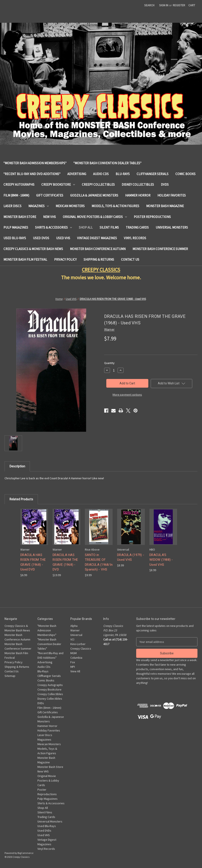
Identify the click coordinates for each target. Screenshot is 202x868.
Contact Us (130, 259)
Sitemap (10, 676)
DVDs (165, 184)
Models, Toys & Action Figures (115, 206)
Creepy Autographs (19, 184)
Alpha (74, 626)
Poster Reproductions (152, 217)
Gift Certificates (50, 195)
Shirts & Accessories (53, 227)
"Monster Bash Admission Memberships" (35, 163)
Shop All (86, 227)
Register (179, 5)
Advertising (77, 174)
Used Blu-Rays (15, 238)
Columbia (76, 658)
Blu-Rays (123, 174)
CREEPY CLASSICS (101, 270)
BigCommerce (25, 853)
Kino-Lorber (78, 644)
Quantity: (110, 363)
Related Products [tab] (21, 499)
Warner (75, 630)
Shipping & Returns (99, 259)
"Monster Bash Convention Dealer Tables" (107, 163)
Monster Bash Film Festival (25, 259)
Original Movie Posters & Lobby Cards (95, 217)
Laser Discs (12, 206)
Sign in (164, 5)
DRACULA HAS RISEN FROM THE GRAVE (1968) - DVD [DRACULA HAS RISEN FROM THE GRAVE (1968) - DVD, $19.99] (65, 562)
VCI (72, 639)
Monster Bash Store (20, 217)
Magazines (39, 206)
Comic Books (185, 174)
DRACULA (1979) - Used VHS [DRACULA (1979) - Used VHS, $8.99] (131, 557)
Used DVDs (41, 238)
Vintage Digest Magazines (97, 238)
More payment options (127, 395)
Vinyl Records (135, 238)
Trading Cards (137, 227)
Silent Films (109, 227)
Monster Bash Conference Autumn (98, 249)
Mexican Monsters (70, 206)
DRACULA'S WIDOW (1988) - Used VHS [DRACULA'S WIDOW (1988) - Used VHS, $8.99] (161, 560)
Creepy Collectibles (98, 184)
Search (149, 5)
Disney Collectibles (138, 184)
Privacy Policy (65, 259)
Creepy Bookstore (58, 184)
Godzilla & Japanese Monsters (94, 195)
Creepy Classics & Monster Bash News (33, 249)
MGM (74, 653)
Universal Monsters (172, 227)
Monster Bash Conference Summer (160, 249)
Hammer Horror (138, 195)
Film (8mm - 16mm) (16, 195)
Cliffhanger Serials (153, 174)
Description (17, 466)
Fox (73, 662)
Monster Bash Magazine (165, 206)
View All (75, 671)
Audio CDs (101, 174)
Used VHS (63, 238)
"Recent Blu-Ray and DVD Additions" (32, 174)
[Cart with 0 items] (192, 5)
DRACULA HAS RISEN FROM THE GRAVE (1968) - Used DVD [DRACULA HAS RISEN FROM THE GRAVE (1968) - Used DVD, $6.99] (33, 562)
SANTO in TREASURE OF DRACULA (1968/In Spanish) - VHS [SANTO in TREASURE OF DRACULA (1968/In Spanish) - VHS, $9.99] (99, 562)
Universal (76, 635)
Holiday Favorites (172, 195)
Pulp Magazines (16, 227)
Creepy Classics (81, 649)
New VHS (49, 217)
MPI (73, 667)
